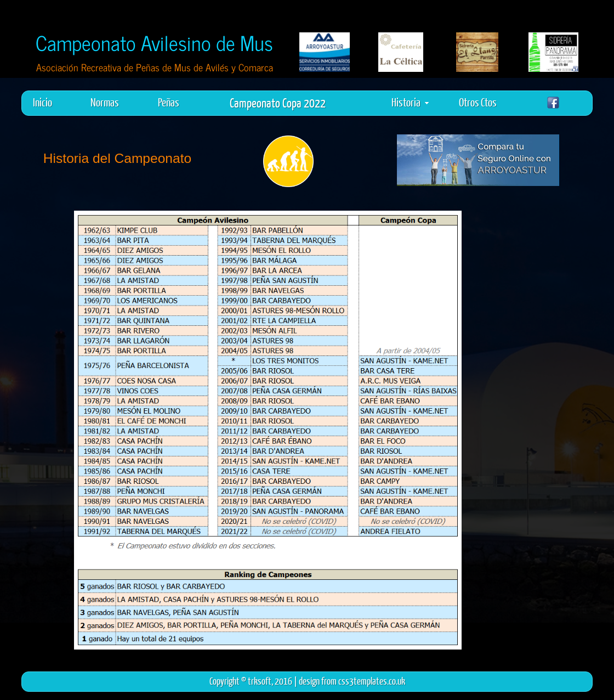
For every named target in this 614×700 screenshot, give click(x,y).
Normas (105, 102)
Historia (410, 102)
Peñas (169, 102)
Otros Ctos (478, 102)
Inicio (42, 102)
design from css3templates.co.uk (352, 681)
